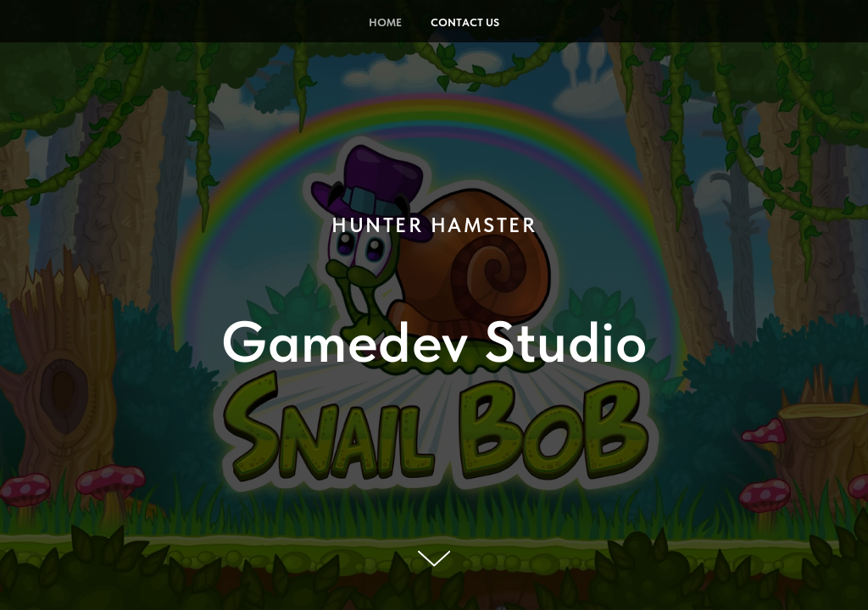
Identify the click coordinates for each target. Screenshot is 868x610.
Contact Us (465, 22)
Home (385, 22)
